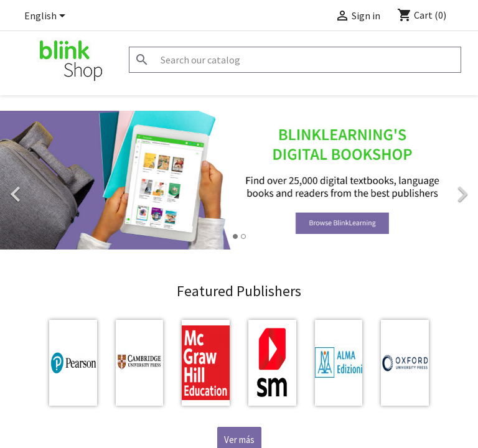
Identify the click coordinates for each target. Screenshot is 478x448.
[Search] (295, 60)
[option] (239, 180)
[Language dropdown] (47, 17)
